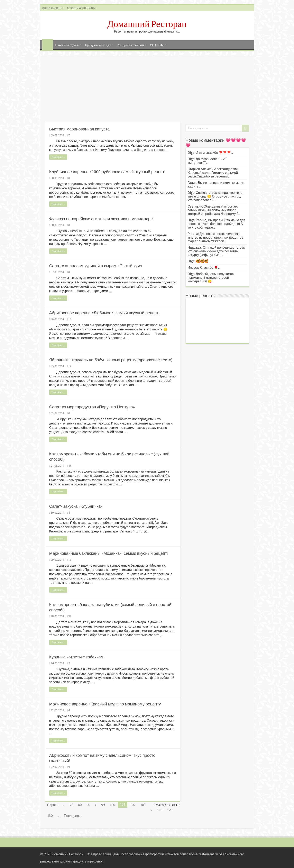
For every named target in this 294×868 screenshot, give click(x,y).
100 (112, 805)
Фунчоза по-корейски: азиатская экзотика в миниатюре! (102, 219)
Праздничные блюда (98, 45)
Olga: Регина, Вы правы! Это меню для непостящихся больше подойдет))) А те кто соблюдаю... (217, 224)
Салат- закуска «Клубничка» (76, 506)
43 (70, 466)
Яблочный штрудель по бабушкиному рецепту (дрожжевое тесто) (111, 360)
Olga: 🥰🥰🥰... (199, 261)
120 (170, 810)
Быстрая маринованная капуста (80, 129)
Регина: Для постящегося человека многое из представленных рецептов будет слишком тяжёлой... (215, 237)
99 (103, 805)
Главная (48, 45)
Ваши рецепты (53, 8)
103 (143, 805)
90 (88, 805)
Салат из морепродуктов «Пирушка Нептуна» (92, 407)
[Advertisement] (147, 92)
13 (70, 319)
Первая (53, 805)
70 (72, 805)
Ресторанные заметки (130, 45)
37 (70, 616)
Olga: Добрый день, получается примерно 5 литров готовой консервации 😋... (211, 278)
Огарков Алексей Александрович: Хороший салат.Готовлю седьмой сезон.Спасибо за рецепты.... (213, 173)
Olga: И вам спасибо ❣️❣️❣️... (210, 153)
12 (70, 366)
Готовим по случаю (67, 45)
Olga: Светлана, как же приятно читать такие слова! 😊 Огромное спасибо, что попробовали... (217, 196)
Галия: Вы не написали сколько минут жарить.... (216, 185)
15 (70, 560)
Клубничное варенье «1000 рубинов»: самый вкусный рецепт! (107, 172)
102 (133, 805)
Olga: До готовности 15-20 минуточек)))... (207, 161)
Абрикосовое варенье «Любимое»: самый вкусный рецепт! (104, 313)
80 (80, 805)
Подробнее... (58, 157)
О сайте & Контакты (81, 8)
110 (160, 810)
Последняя (72, 816)
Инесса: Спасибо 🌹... (204, 268)
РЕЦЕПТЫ (157, 45)
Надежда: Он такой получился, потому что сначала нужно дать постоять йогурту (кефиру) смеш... (217, 251)
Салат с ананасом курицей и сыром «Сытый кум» (96, 266)
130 (50, 816)
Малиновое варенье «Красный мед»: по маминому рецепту (105, 704)
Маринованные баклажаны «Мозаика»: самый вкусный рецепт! (109, 553)
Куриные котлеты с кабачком (76, 657)
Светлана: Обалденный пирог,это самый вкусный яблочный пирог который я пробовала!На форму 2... (214, 210)
